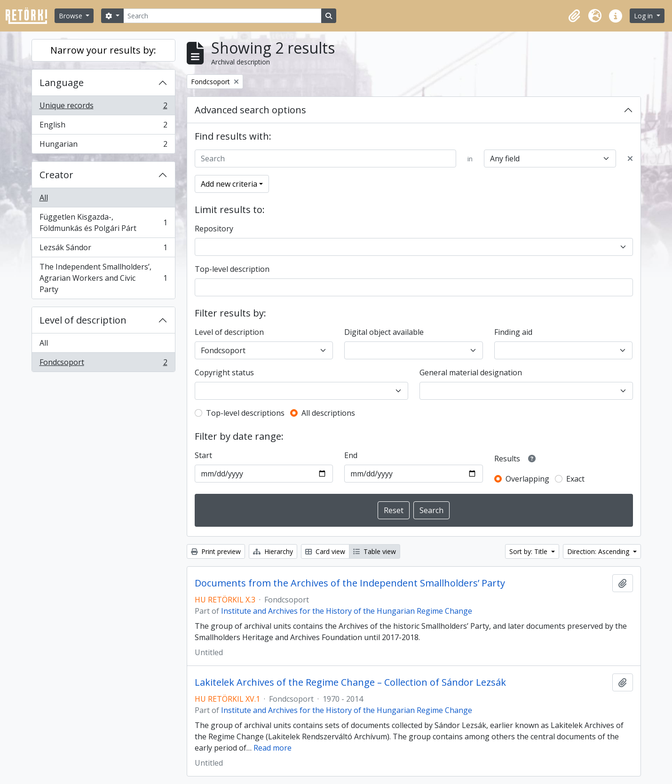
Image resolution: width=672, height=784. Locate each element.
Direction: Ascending (599, 551)
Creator (56, 175)
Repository (214, 229)
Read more (273, 748)
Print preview (216, 551)
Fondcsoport (103, 364)
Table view (375, 551)
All (44, 198)
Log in (644, 16)
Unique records (103, 107)
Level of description (83, 320)
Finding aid (513, 332)
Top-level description (232, 269)
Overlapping (527, 479)
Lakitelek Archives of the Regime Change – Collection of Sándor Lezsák (350, 682)
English (103, 127)
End (351, 455)
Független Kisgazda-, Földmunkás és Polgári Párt (103, 222)
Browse (71, 16)
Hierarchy (273, 551)
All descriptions (328, 413)
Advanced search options (250, 110)
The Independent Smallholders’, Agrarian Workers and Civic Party (103, 278)
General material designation (471, 372)
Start (203, 455)
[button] (574, 16)
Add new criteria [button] (229, 184)
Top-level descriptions (245, 413)
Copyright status (224, 372)
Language (62, 83)
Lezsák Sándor (103, 249)
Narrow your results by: (103, 50)
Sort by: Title (529, 551)
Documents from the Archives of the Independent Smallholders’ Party (350, 583)
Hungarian (103, 146)
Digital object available (384, 332)
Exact (575, 479)
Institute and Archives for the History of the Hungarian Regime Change (347, 611)
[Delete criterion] (630, 158)
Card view (325, 551)
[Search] (222, 16)
